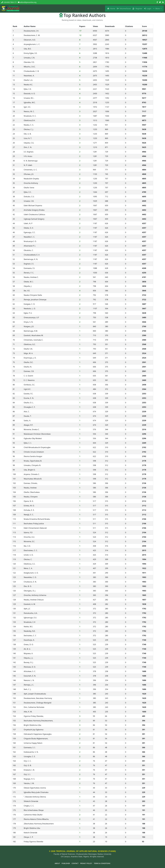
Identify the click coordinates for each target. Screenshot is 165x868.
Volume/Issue (124, 9)
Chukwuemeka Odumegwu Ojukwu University (94, 854)
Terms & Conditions (102, 863)
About (57, 863)
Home (111, 9)
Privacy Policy (86, 863)
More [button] (157, 9)
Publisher (66, 863)
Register (137, 9)
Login (148, 9)
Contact (75, 863)
